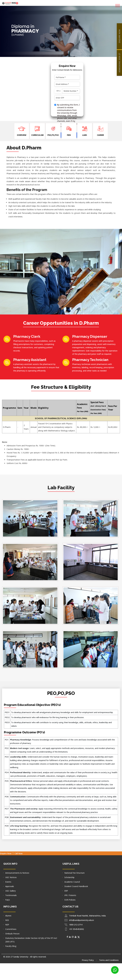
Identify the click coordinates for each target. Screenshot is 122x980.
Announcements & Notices (17, 873)
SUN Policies (70, 900)
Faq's (8, 900)
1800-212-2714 (76, 925)
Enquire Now (6, 853)
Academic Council (72, 882)
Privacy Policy (88, 960)
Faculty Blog (11, 946)
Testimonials (11, 895)
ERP (66, 891)
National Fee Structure (74, 873)
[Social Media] (67, 937)
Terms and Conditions (109, 960)
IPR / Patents (70, 895)
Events (8, 882)
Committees (11, 929)
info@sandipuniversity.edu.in (81, 920)
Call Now (18, 853)
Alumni (8, 916)
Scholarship (69, 877)
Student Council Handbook (76, 886)
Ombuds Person (12, 934)
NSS (7, 920)
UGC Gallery (10, 891)
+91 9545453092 (76, 929)
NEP (7, 925)
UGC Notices (11, 877)
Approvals (10, 886)
